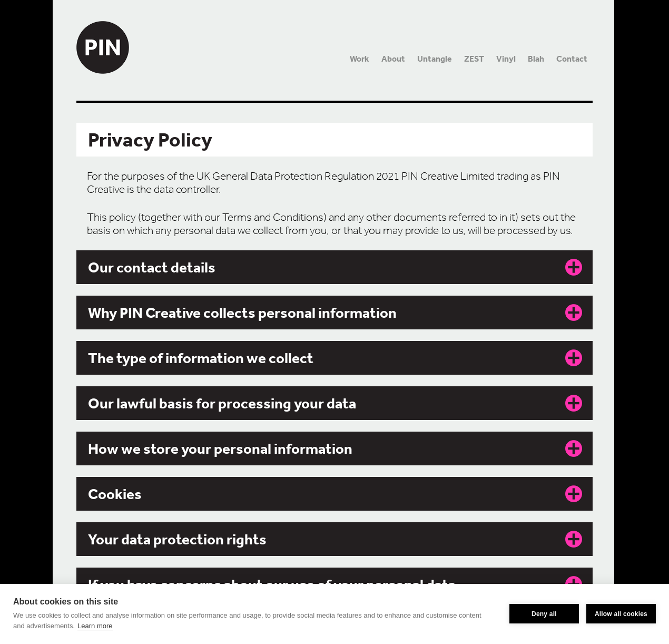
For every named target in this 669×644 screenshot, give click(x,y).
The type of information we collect (201, 358)
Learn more (95, 626)
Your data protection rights (177, 539)
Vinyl (506, 59)
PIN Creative (103, 37)
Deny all (544, 614)
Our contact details (152, 267)
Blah (536, 59)
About (393, 59)
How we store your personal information (220, 448)
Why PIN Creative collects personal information (242, 313)
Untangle (435, 59)
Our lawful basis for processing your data (222, 403)
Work (360, 59)
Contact (572, 59)
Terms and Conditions (273, 217)
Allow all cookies (621, 614)
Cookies (115, 494)
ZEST (474, 59)
